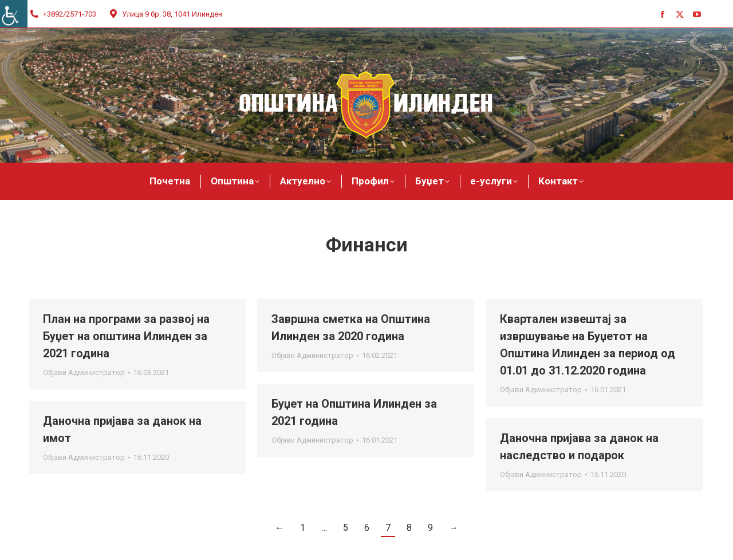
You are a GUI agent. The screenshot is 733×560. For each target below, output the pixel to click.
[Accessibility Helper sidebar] (14, 14)
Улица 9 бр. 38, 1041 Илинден (165, 14)
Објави (84, 372)
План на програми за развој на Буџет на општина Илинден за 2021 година (126, 336)
